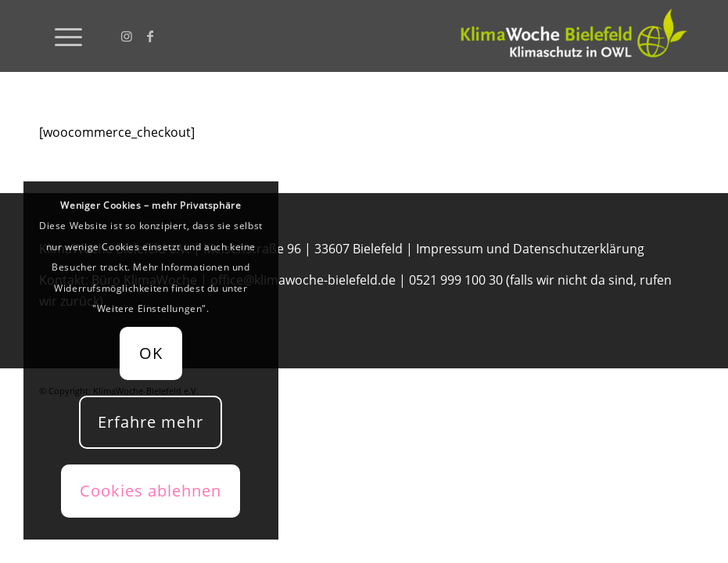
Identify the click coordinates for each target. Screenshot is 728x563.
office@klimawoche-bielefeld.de (303, 280)
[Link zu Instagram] (127, 36)
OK (151, 353)
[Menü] (61, 36)
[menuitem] (61, 36)
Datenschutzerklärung (579, 249)
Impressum (450, 249)
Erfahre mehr (151, 422)
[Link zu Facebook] (150, 36)
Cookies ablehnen (151, 491)
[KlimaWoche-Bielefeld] (572, 36)
